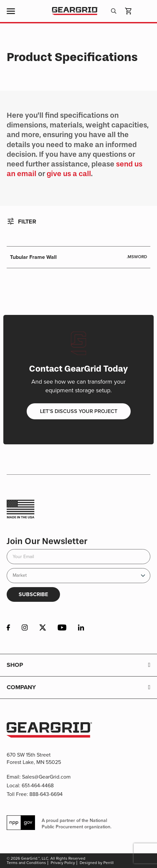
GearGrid (75, 11)
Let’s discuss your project (79, 411)
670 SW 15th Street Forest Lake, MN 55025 (34, 758)
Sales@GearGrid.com (46, 777)
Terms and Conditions (26, 863)
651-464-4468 (38, 785)
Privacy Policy (63, 863)
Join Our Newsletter (47, 541)
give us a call (69, 174)
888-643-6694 (46, 794)
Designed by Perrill (97, 863)
